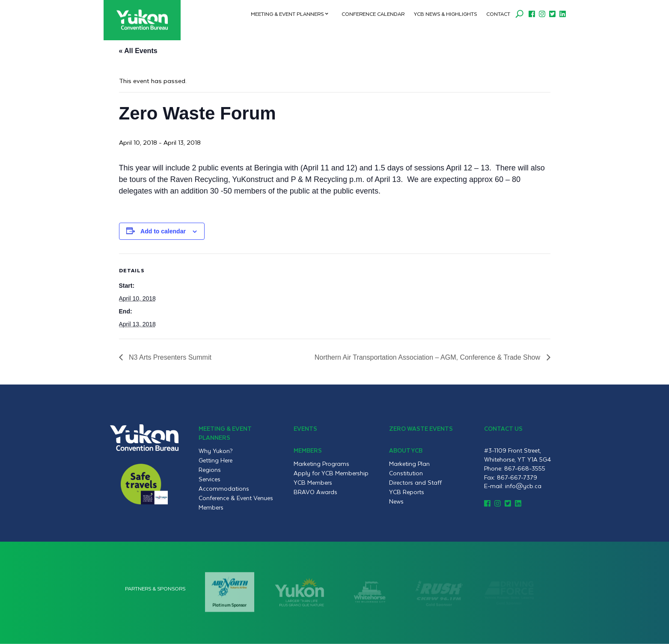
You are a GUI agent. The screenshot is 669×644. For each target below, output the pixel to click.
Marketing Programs (321, 464)
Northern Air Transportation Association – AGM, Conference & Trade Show (428, 357)
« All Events (138, 51)
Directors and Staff (415, 483)
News (396, 501)
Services (210, 479)
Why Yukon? (216, 451)
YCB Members (313, 483)
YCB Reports (407, 492)
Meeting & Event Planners (287, 14)
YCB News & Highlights (445, 14)
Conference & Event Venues (236, 498)
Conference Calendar (373, 14)
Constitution (406, 473)
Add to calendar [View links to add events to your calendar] (163, 231)
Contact (498, 14)
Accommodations (224, 489)
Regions (210, 470)
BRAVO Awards (315, 492)
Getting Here (216, 460)
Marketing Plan (409, 464)
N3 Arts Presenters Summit (169, 357)
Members (211, 507)
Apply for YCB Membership (331, 473)
